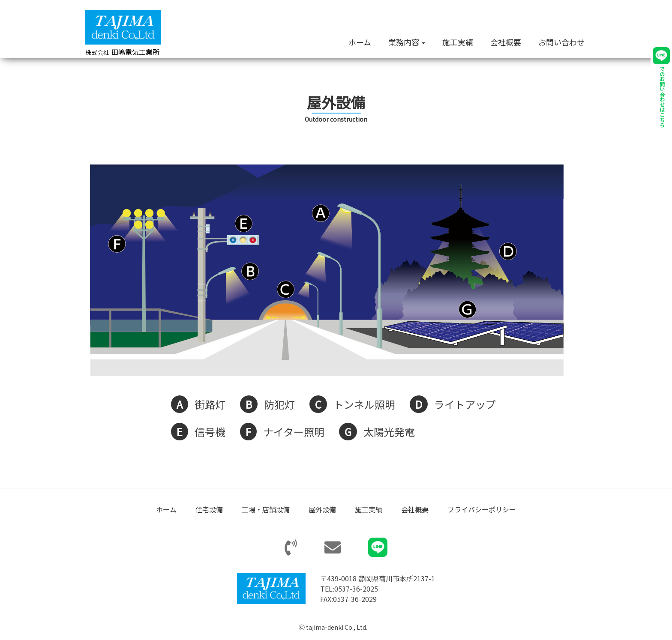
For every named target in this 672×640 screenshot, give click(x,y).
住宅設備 (209, 510)
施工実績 (458, 42)
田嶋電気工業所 (122, 52)
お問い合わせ (561, 42)
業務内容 (407, 42)
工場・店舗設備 (266, 510)
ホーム (360, 42)
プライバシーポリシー (482, 510)
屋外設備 (322, 510)
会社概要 (506, 42)
